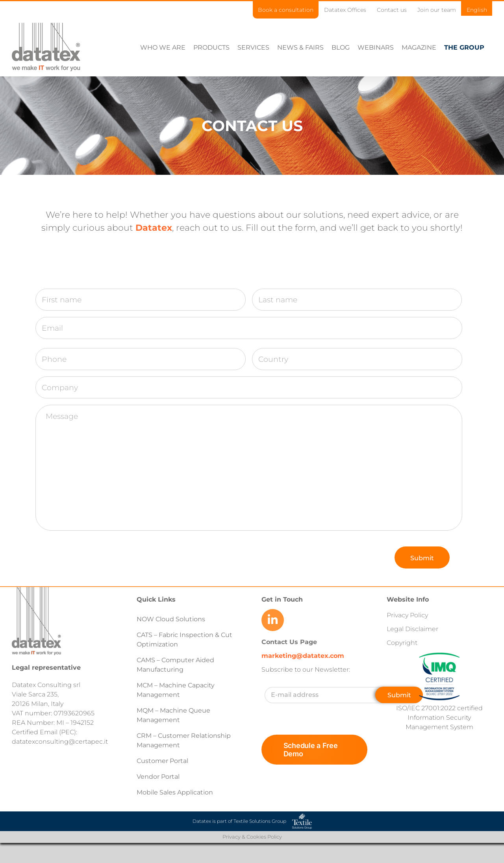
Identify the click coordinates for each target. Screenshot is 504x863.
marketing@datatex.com (303, 656)
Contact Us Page (289, 642)
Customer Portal (162, 761)
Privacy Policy (407, 615)
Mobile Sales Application (175, 792)
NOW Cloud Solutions (171, 619)
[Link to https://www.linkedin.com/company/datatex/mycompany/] (272, 620)
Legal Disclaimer (412, 629)
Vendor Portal (159, 777)
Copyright (402, 643)
